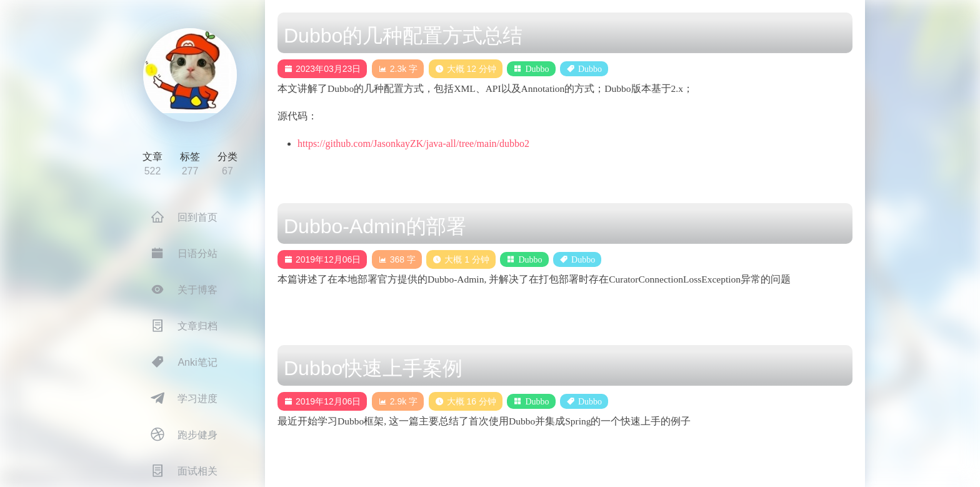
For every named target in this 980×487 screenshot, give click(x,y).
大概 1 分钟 (461, 259)
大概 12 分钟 (466, 69)
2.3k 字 (398, 69)
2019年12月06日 (322, 259)
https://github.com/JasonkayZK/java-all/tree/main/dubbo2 (413, 143)
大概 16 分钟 (466, 401)
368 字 (397, 259)
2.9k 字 (398, 401)
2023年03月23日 (322, 69)
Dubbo (537, 69)
